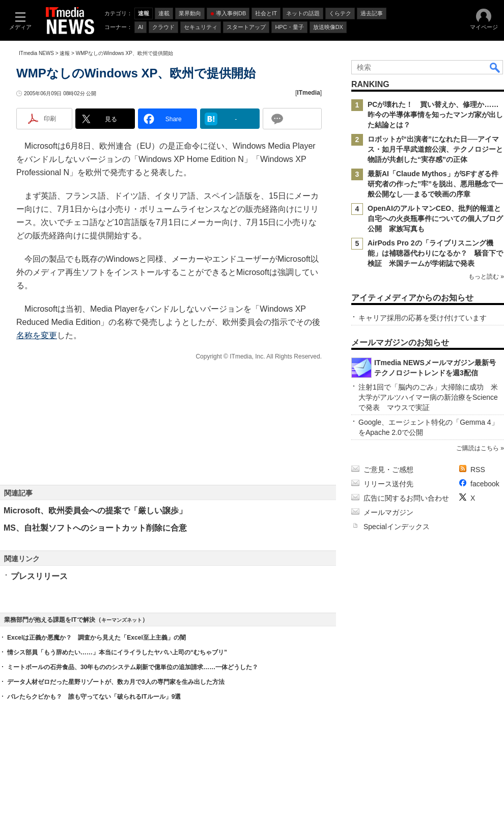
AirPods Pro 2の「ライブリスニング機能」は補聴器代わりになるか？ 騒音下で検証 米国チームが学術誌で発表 (435, 253)
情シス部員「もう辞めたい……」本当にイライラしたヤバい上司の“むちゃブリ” (117, 652)
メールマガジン (388, 512)
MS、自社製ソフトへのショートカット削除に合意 (95, 528)
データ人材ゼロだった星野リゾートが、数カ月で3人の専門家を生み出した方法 (116, 682)
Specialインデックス (397, 527)
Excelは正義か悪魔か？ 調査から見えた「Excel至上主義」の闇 (96, 638)
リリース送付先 (388, 484)
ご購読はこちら (478, 448)
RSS (478, 470)
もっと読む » (486, 277)
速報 (65, 53)
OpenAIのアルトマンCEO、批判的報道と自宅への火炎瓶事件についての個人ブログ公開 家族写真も (435, 218)
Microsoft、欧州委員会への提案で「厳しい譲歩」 (95, 511)
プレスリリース (39, 576)
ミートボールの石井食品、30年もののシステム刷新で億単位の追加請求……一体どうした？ (133, 667)
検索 (495, 67)
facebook (485, 484)
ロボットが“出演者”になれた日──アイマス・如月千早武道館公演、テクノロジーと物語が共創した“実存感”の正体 (435, 149)
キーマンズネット (122, 620)
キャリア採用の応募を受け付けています (423, 318)
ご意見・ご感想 (388, 470)
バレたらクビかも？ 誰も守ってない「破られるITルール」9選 (94, 697)
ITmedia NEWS (36, 53)
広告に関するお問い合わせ (406, 498)
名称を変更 (37, 335)
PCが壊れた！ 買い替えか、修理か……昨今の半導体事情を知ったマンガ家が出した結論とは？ (435, 115)
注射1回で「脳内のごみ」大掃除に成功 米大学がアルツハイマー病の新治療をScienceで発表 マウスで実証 (428, 397)
